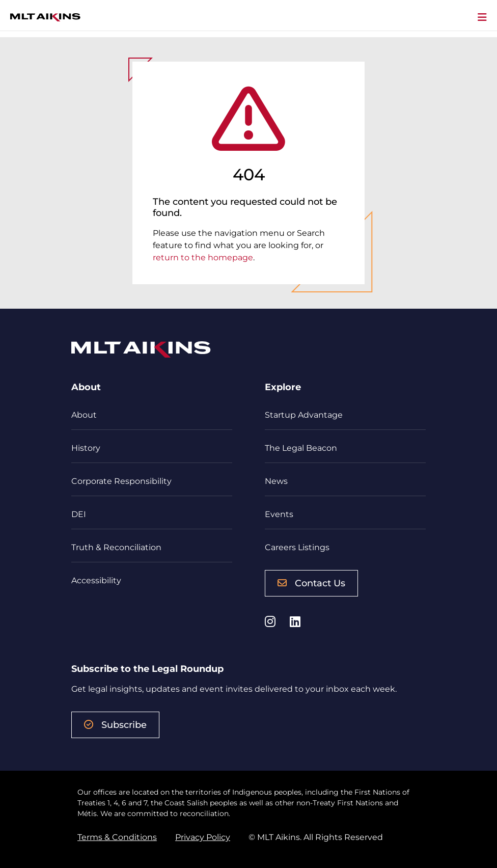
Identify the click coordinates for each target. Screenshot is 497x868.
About (84, 415)
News (276, 481)
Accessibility (96, 580)
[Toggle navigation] (482, 18)
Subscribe (115, 725)
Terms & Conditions (117, 837)
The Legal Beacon (301, 448)
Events (279, 514)
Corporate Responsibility (121, 481)
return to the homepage (203, 257)
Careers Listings (297, 547)
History (86, 448)
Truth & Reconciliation (116, 547)
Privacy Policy (203, 837)
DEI (79, 514)
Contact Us (311, 583)
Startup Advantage (304, 415)
